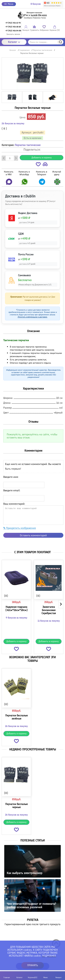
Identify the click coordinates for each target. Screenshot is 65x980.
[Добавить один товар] (16, 158)
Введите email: (12, 490)
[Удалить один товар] (4, 158)
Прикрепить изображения (20, 528)
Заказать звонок (13, 34)
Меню (9, 4)
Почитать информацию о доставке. (32, 317)
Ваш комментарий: (14, 504)
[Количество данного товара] (10, 158)
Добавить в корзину (42, 158)
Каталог (14, 42)
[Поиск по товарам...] (46, 42)
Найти (60, 42)
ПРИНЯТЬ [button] (33, 965)
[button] (38, 165)
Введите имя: (11, 477)
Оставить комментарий (33, 535)
